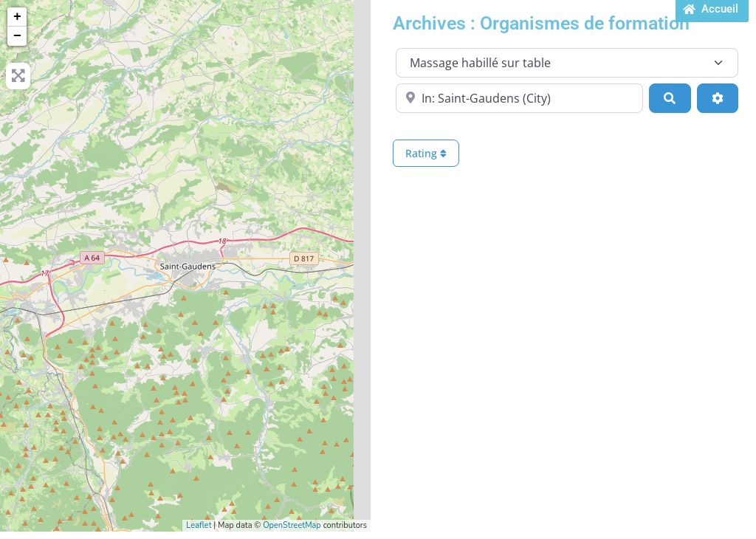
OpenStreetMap (292, 525)
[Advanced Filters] (718, 98)
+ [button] (17, 17)
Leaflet (199, 525)
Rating (426, 153)
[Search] (670, 98)
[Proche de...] (519, 98)
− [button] (17, 36)
